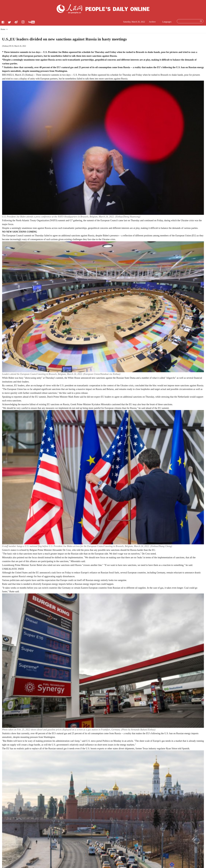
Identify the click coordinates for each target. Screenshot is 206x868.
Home (3, 29)
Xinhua (5, 46)
